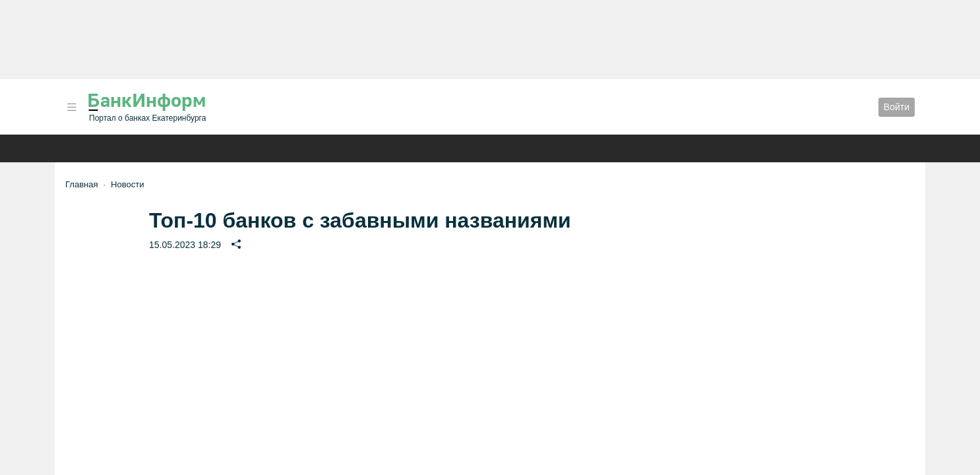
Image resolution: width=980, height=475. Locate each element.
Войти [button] (897, 107)
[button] (72, 107)
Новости (127, 184)
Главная (81, 184)
